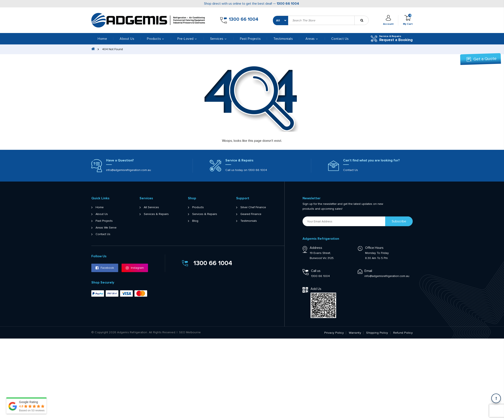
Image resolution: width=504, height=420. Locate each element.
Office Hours (374, 248)
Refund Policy (403, 333)
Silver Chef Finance (253, 207)
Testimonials (283, 39)
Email (368, 271)
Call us (316, 271)
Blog (195, 221)
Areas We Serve (106, 228)
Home (102, 39)
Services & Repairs (156, 214)
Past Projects (250, 39)
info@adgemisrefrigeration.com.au (129, 170)
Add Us (316, 289)
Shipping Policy (377, 333)
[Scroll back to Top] (496, 398)
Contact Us (340, 39)
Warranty (355, 333)
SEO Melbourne (190, 332)
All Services (151, 207)
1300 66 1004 (288, 4)
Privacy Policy (334, 333)
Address (316, 248)
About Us (127, 39)
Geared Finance (251, 214)
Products (198, 207)
